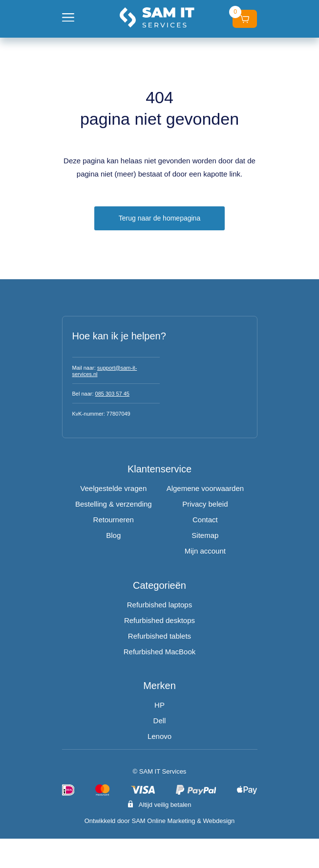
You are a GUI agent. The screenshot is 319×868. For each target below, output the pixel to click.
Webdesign (219, 821)
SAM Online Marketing (164, 821)
